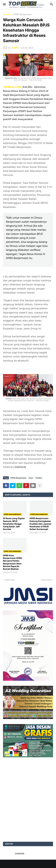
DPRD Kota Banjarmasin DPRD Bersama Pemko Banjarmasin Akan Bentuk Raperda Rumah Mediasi (12, 562)
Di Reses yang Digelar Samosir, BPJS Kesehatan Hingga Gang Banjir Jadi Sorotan (14, 524)
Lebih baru (10, 580)
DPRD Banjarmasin (23, 14)
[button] (4, 4)
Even (31, 478)
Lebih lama (46, 580)
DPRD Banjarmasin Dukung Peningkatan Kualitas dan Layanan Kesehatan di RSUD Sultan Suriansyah (40, 524)
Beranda (7, 14)
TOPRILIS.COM (12, 87)
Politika (39, 478)
